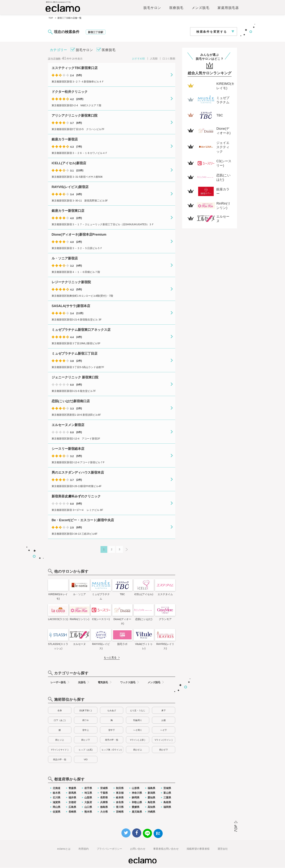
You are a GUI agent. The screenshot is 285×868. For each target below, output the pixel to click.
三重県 (167, 798)
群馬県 (72, 794)
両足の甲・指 (60, 760)
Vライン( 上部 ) (138, 741)
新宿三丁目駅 (96, 33)
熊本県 (88, 813)
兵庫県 (104, 803)
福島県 (151, 789)
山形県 (136, 789)
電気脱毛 (103, 683)
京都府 (72, 803)
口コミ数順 (169, 59)
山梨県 (88, 798)
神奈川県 (137, 794)
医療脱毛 (176, 9)
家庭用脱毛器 (228, 9)
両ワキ (86, 721)
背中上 (86, 731)
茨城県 (167, 789)
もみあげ (112, 711)
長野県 (104, 798)
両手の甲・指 (112, 741)
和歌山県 (137, 803)
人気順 (154, 59)
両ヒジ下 (86, 741)
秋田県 (120, 789)
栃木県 (57, 794)
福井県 (72, 798)
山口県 (88, 808)
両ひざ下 (164, 751)
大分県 (104, 813)
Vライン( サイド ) (60, 751)
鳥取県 (151, 803)
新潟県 (151, 794)
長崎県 (72, 813)
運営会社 (223, 850)
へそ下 (164, 731)
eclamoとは (64, 850)
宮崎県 (120, 813)
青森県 (72, 789)
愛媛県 (136, 808)
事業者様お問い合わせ (166, 850)
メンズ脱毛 (201, 9)
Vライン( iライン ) (163, 741)
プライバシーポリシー (109, 850)
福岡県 (167, 808)
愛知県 (151, 798)
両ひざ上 (138, 751)
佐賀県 (57, 813)
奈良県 (120, 803)
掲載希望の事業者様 (198, 850)
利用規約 (84, 850)
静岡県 (136, 798)
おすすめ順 (139, 59)
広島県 (72, 808)
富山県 (167, 794)
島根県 (167, 803)
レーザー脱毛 (58, 683)
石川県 (57, 798)
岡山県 (57, 808)
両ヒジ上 (60, 741)
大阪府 (88, 803)
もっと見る (110, 658)
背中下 (112, 731)
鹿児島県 (137, 813)
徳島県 (104, 808)
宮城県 (104, 789)
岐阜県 (120, 798)
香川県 (120, 808)
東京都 (120, 794)
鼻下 (164, 711)
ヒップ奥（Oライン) (112, 751)
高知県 (151, 808)
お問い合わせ (138, 850)
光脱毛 (82, 683)
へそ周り (138, 731)
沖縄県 (151, 813)
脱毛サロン (152, 9)
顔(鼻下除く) (86, 711)
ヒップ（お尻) (86, 751)
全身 (60, 711)
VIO (86, 760)
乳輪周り (138, 721)
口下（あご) (60, 721)
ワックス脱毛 (128, 683)
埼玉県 (88, 794)
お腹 (164, 721)
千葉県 (104, 794)
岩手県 (88, 789)
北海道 (57, 789)
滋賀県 (57, 803)
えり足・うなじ (138, 711)
